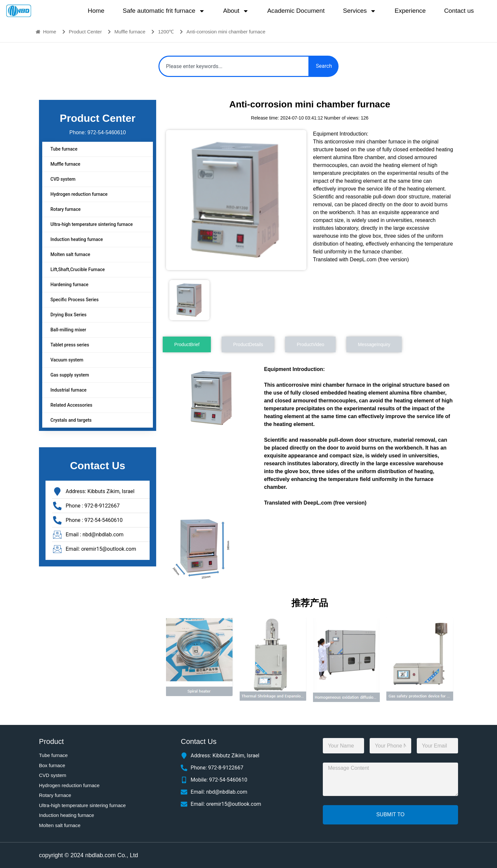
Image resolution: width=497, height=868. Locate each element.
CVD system (63, 179)
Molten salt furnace (70, 254)
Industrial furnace (68, 390)
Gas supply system (70, 375)
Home (96, 11)
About (236, 11)
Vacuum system (67, 360)
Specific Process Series (74, 300)
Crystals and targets (71, 420)
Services (359, 11)
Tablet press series (70, 345)
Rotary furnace (65, 209)
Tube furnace (64, 149)
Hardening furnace (69, 285)
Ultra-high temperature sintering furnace (92, 224)
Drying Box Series (68, 315)
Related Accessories (71, 405)
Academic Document (296, 11)
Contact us (459, 11)
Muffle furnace (65, 164)
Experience (410, 11)
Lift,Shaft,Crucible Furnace (78, 269)
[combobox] (234, 66)
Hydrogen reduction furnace (79, 194)
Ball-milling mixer (68, 330)
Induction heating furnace (77, 239)
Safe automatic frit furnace (164, 11)
